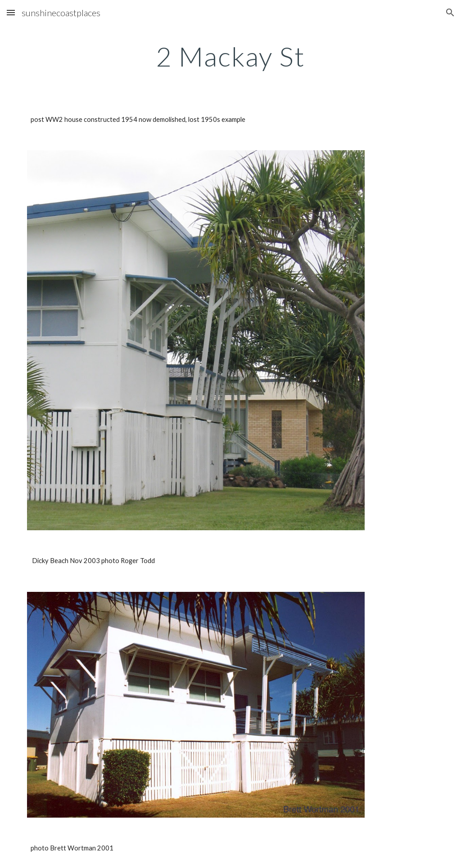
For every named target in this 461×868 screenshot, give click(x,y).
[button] (11, 12)
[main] (231, 56)
